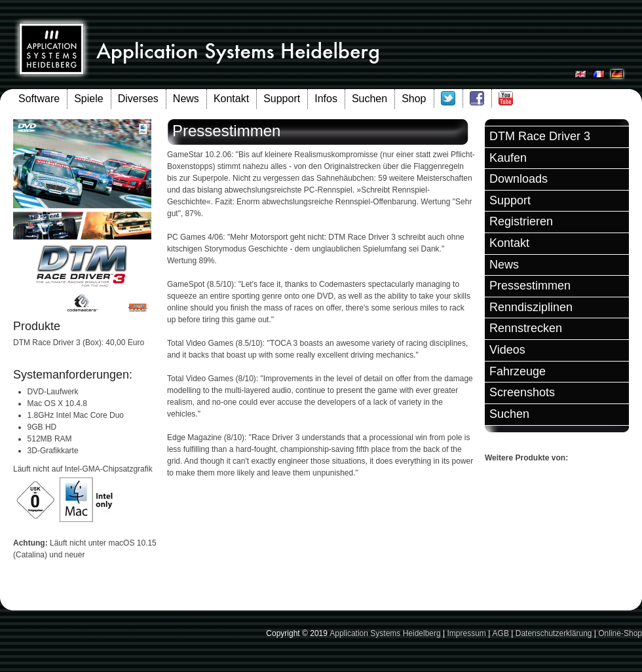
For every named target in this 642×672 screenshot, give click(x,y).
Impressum (466, 633)
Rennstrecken (526, 328)
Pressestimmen (530, 286)
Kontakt (231, 99)
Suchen (369, 99)
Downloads (519, 179)
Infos (326, 99)
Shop (414, 99)
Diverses (138, 99)
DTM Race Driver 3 (540, 136)
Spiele (88, 99)
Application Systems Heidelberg (385, 633)
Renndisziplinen (531, 307)
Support (282, 99)
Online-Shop (620, 633)
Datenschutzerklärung (554, 633)
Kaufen (508, 158)
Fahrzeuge (518, 371)
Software (39, 99)
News (186, 99)
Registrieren (521, 221)
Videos (507, 350)
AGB (501, 633)
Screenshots (522, 392)
